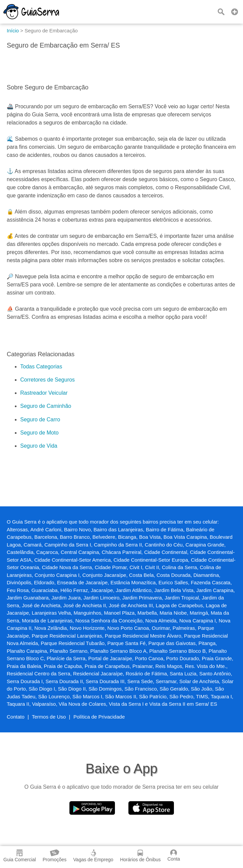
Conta (174, 856)
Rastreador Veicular (44, 393)
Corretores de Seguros (48, 380)
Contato (16, 717)
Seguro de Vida (39, 446)
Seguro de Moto (39, 433)
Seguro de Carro (40, 419)
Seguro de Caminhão (46, 406)
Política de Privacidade (99, 717)
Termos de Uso (49, 717)
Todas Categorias (41, 367)
